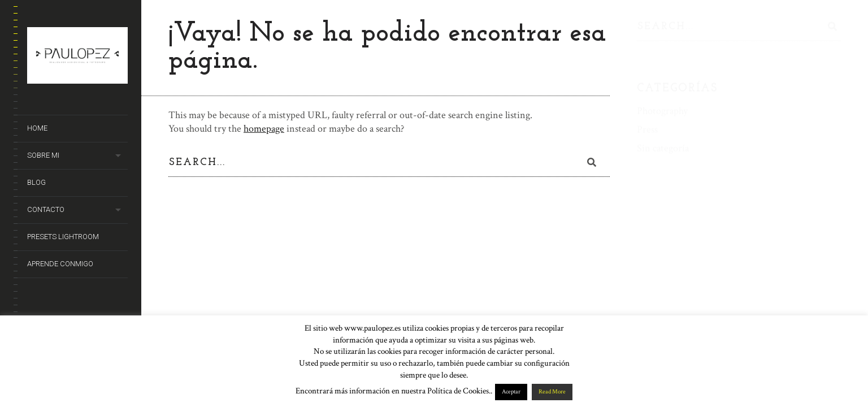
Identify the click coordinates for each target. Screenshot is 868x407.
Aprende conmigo (60, 264)
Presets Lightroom (63, 237)
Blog (36, 182)
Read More (552, 392)
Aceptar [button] (511, 392)
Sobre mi (43, 155)
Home (37, 128)
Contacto (46, 209)
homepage (264, 129)
